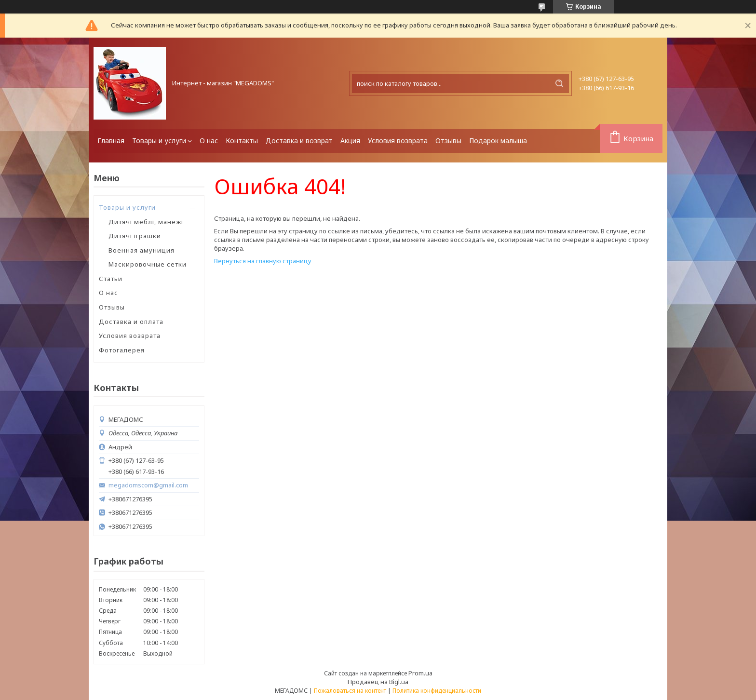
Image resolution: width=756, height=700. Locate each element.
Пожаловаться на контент (350, 691)
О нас (209, 141)
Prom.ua (420, 673)
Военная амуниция (142, 250)
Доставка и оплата (131, 322)
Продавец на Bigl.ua (378, 682)
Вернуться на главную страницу (263, 261)
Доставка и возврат (299, 141)
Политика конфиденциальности (437, 691)
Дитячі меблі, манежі (146, 222)
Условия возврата (398, 141)
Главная (111, 141)
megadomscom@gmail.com (148, 485)
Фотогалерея (122, 350)
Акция (350, 141)
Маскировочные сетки (148, 264)
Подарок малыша (498, 141)
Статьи (111, 279)
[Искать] (559, 83)
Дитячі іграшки (135, 236)
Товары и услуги (159, 141)
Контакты (242, 141)
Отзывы (448, 141)
